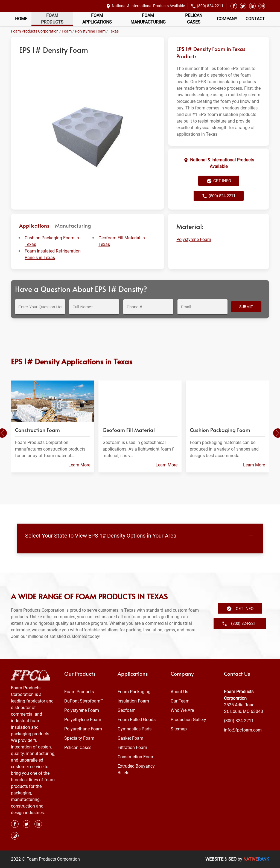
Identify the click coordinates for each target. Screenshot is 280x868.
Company (227, 19)
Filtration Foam (132, 747)
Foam (67, 31)
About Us (179, 692)
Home (21, 19)
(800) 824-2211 (210, 6)
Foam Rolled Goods (137, 720)
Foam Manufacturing (148, 19)
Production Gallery (188, 720)
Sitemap (179, 729)
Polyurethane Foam (83, 729)
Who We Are (182, 710)
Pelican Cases (194, 19)
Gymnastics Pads (135, 729)
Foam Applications (97, 19)
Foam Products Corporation (35, 31)
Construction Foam (136, 757)
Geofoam (127, 710)
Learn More (79, 465)
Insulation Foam (133, 701)
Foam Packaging (134, 692)
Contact (255, 19)
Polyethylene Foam (83, 720)
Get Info (219, 181)
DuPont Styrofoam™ (84, 701)
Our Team (180, 701)
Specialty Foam (79, 738)
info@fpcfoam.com (243, 730)
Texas (114, 31)
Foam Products (52, 19)
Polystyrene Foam (90, 31)
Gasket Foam (130, 738)
